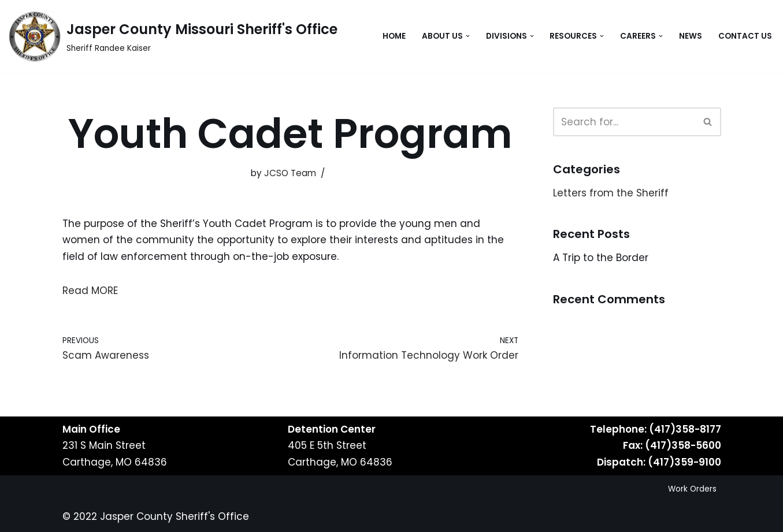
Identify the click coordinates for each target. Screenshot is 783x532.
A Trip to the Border (601, 258)
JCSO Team (290, 173)
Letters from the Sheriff (611, 193)
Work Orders (692, 489)
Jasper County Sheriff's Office (175, 516)
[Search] (624, 122)
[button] (468, 36)
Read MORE (90, 291)
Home (394, 36)
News (691, 36)
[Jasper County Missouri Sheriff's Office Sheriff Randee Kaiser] (173, 36)
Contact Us (745, 36)
